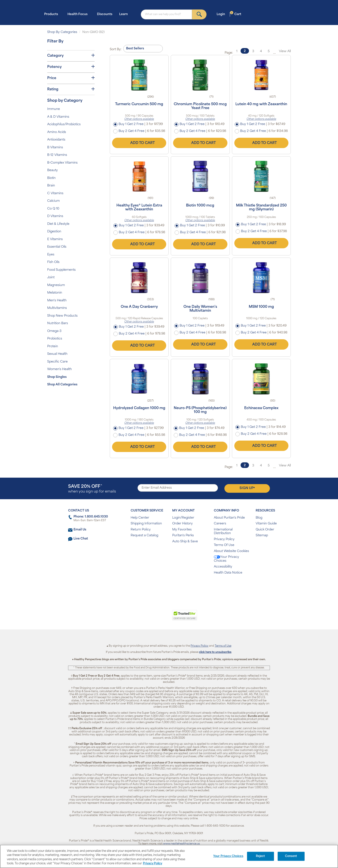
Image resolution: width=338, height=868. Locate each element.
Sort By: (116, 49)
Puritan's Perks (183, 536)
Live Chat (81, 539)
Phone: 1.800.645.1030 (91, 517)
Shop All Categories (62, 385)
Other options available (139, 119)
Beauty (52, 170)
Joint (51, 278)
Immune (54, 109)
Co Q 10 (53, 209)
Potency (71, 67)
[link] (151, 618)
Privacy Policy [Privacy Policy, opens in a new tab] (153, 864)
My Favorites (182, 530)
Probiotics (55, 339)
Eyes (51, 255)
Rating (71, 89)
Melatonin (55, 293)
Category (71, 56)
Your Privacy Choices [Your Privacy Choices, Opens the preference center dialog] (228, 856)
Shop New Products (62, 316)
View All (285, 51)
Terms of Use (223, 646)
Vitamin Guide (266, 524)
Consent (291, 856)
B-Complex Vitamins (62, 163)
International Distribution (223, 532)
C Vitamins (55, 193)
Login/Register (183, 518)
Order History (182, 524)
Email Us (80, 530)
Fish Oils (53, 262)
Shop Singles (57, 377)
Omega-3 (54, 331)
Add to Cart (139, 143)
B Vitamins (55, 148)
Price (71, 78)
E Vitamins (55, 239)
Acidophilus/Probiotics (64, 124)
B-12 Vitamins (57, 155)
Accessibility (223, 567)
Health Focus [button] (79, 14)
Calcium (53, 201)
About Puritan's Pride (229, 518)
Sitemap (262, 536)
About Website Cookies (231, 551)
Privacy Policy (224, 539)
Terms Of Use (224, 545)
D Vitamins (55, 216)
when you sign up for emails (92, 489)
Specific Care (57, 362)
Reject (261, 856)
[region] (169, 856)
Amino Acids (57, 132)
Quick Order (265, 530)
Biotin (51, 178)
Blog (259, 518)
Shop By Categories (62, 32)
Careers (220, 524)
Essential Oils (57, 247)
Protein (53, 346)
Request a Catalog (144, 536)
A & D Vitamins (58, 117)
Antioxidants (56, 140)
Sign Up (247, 488)
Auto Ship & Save (185, 542)
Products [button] (52, 14)
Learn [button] (125, 14)
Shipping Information (146, 524)
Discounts (105, 14)
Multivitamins (57, 308)
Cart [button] (236, 14)
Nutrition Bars (58, 323)
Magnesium (56, 285)
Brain (51, 186)
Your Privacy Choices (226, 559)
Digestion (54, 232)
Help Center (140, 518)
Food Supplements (61, 270)
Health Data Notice (228, 573)
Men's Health (57, 301)
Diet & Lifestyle (58, 224)
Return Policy (141, 530)
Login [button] (222, 14)
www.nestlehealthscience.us (182, 844)
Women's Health (59, 369)
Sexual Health (57, 354)
